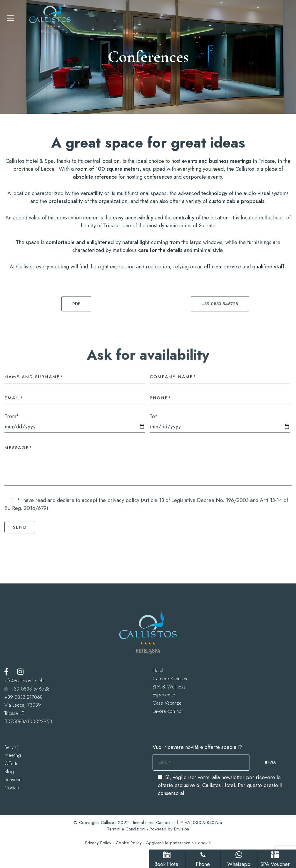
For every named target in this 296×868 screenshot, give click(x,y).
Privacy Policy (98, 843)
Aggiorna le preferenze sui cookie (178, 843)
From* (75, 427)
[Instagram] (20, 672)
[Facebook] (6, 672)
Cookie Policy (129, 843)
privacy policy (123, 504)
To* (220, 427)
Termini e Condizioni (126, 829)
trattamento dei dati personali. (220, 793)
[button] (76, 308)
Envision (182, 829)
